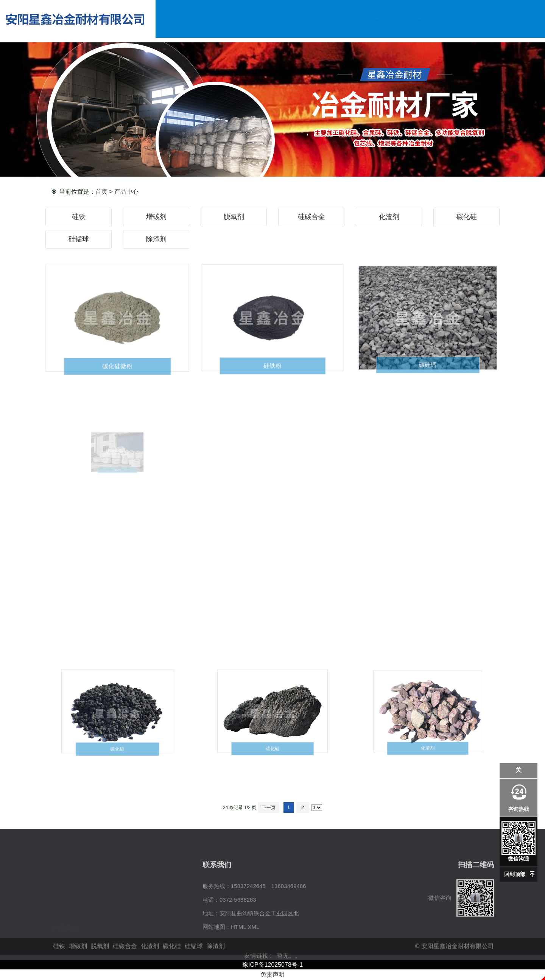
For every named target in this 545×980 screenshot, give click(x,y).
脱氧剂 (234, 217)
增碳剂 (156, 217)
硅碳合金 (311, 217)
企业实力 (330, 19)
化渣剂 (389, 217)
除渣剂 (156, 239)
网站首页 (193, 19)
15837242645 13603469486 (269, 924)
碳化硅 (467, 217)
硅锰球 (79, 239)
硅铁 (79, 217)
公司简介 (239, 19)
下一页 (269, 808)
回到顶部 (515, 874)
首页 (101, 192)
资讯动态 (375, 19)
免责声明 (272, 975)
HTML (238, 965)
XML (253, 965)
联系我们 (466, 19)
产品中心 (284, 19)
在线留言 (420, 19)
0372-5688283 (238, 937)
